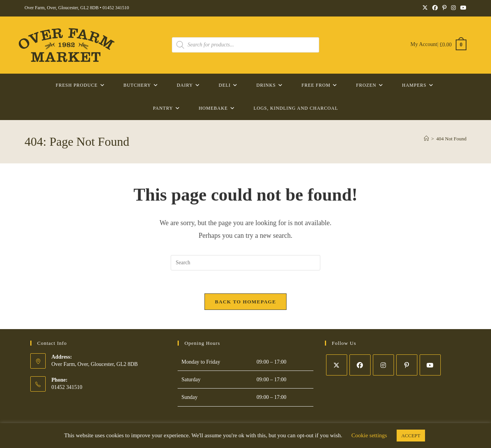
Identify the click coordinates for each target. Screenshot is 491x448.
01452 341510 (116, 8)
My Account (424, 45)
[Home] (426, 139)
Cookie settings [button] (369, 435)
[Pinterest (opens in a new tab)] (444, 8)
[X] (337, 365)
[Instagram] (383, 365)
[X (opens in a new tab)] (425, 8)
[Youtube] (430, 365)
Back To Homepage (245, 302)
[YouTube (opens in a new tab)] (462, 8)
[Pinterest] (407, 365)
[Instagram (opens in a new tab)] (453, 8)
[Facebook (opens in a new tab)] (435, 8)
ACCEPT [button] (411, 436)
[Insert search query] (245, 263)
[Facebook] (360, 365)
